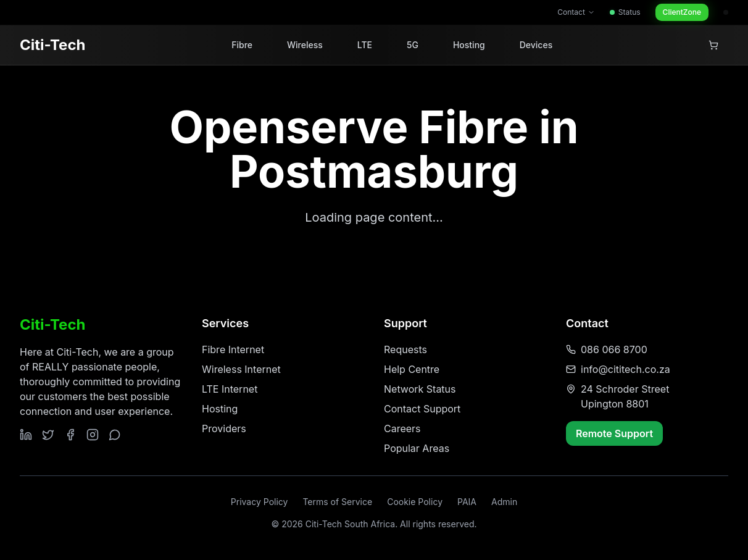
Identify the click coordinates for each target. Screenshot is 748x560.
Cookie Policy (415, 502)
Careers (402, 428)
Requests (405, 349)
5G (413, 45)
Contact (576, 12)
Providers (224, 428)
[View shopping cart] (713, 45)
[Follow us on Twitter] (48, 435)
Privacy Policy (260, 502)
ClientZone (682, 12)
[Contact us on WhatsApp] (115, 435)
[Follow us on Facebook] (70, 435)
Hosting (469, 45)
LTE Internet (230, 389)
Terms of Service (337, 502)
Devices (536, 45)
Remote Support (614, 433)
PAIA (467, 502)
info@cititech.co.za (625, 369)
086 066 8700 (614, 349)
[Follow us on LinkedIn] (26, 435)
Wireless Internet (241, 369)
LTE (365, 45)
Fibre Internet (233, 349)
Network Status (420, 389)
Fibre (242, 45)
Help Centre (412, 369)
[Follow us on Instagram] (93, 435)
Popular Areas (417, 448)
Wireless (305, 45)
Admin (504, 502)
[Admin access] (726, 12)
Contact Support (422, 409)
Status (625, 12)
